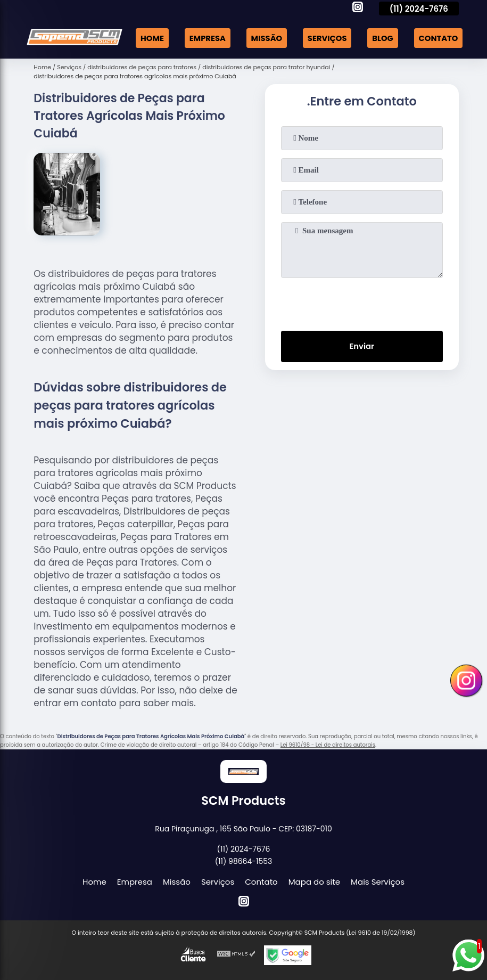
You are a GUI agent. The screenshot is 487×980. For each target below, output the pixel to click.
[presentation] (362, 301)
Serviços (325, 38)
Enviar (362, 346)
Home (148, 38)
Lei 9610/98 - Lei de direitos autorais (328, 744)
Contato (438, 38)
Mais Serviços (378, 881)
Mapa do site (314, 881)
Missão (264, 38)
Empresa (204, 38)
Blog (382, 38)
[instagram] (358, 9)
